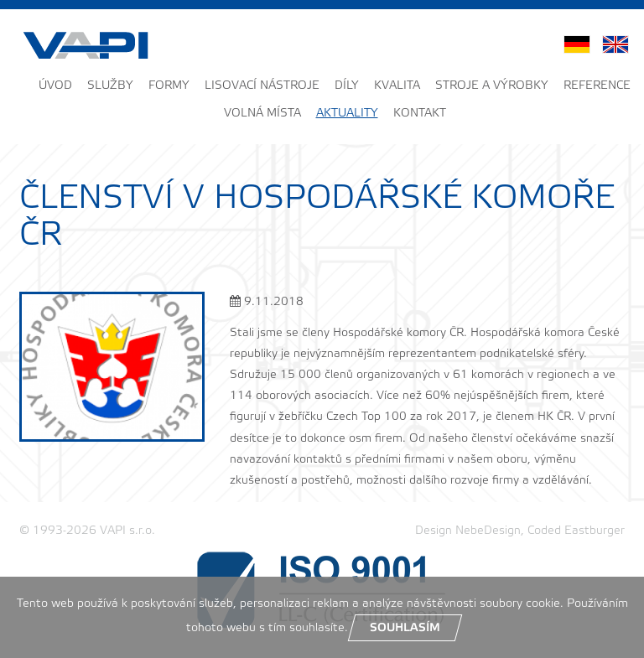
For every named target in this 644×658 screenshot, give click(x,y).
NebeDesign (488, 531)
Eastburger (595, 531)
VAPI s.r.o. (127, 531)
